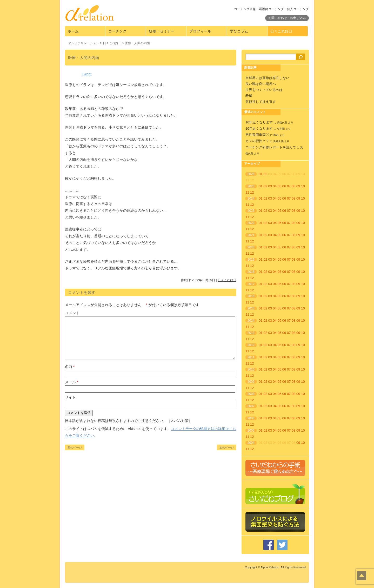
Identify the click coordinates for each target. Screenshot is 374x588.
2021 (251, 235)
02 (265, 174)
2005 (251, 431)
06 (284, 186)
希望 (249, 96)
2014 (251, 321)
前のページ (75, 447)
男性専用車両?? (257, 135)
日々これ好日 (281, 31)
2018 (251, 272)
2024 (251, 199)
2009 (251, 382)
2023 (251, 211)
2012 (251, 345)
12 (252, 192)
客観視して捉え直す (261, 102)
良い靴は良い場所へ (261, 84)
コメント (72, 313)
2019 (251, 260)
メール (72, 382)
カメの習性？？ (257, 141)
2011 (251, 357)
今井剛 (281, 129)
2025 (251, 186)
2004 (251, 443)
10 (303, 186)
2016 (251, 296)
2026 (251, 174)
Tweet (87, 74)
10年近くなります (259, 122)
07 (289, 186)
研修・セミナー (162, 31)
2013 (251, 333)
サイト (70, 397)
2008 (251, 394)
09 (298, 186)
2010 (251, 369)
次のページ (227, 447)
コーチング (117, 31)
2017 (251, 284)
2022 (251, 223)
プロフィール (200, 31)
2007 (251, 406)
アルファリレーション (84, 43)
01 (261, 174)
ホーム (73, 31)
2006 (251, 418)
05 (279, 186)
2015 (251, 308)
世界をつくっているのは (264, 90)
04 (275, 186)
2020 (251, 247)
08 (293, 186)
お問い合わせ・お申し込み (287, 18)
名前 (70, 367)
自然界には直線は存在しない (267, 78)
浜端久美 (282, 123)
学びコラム (239, 31)
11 (247, 192)
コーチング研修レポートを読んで (271, 147)
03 (270, 186)
